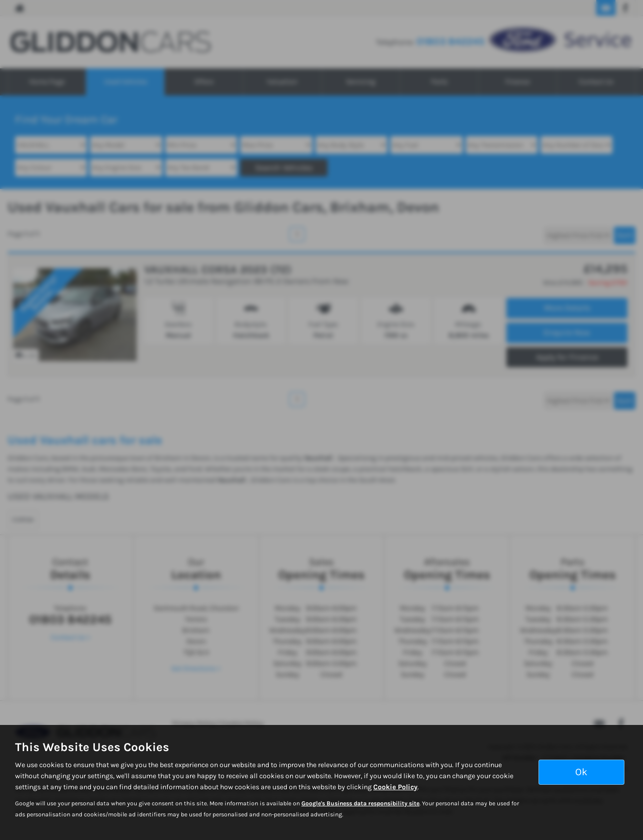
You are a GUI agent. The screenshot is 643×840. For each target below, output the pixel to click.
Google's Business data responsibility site (360, 803)
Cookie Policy (395, 787)
